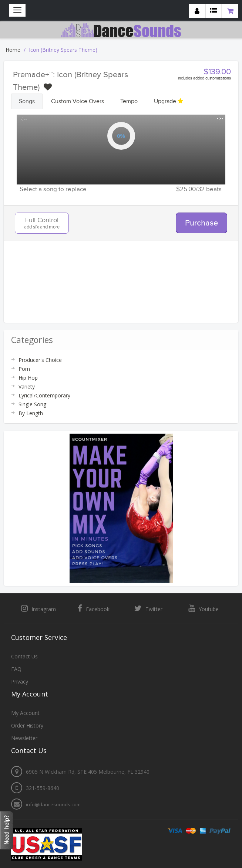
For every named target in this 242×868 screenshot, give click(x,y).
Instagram (38, 608)
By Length (31, 413)
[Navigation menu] (17, 10)
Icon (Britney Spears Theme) (63, 50)
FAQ (16, 669)
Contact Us (24, 656)
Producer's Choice (40, 360)
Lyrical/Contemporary (44, 395)
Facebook (94, 608)
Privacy (20, 681)
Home (13, 50)
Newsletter (24, 738)
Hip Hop (28, 378)
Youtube (204, 608)
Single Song (32, 404)
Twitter (148, 608)
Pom (24, 369)
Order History (27, 725)
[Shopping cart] (230, 11)
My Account (25, 713)
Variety (27, 386)
